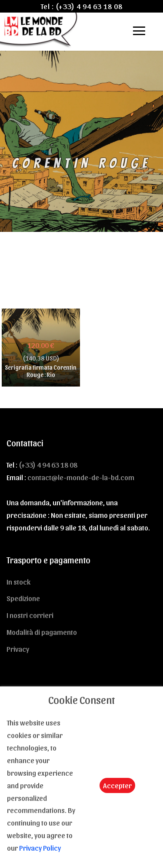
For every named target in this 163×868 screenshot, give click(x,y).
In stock (18, 582)
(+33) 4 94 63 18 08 (89, 6)
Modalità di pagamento (42, 632)
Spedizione (23, 598)
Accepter (117, 785)
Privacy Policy (40, 848)
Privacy (18, 649)
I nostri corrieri (30, 615)
